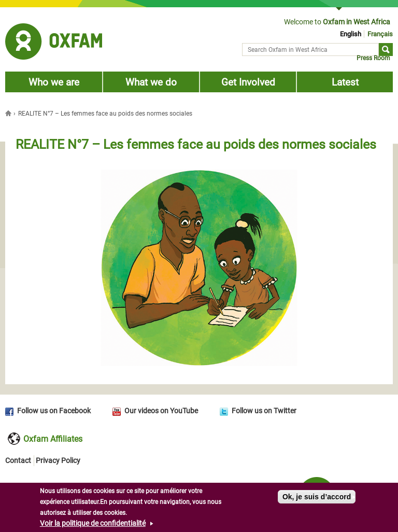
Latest (345, 82)
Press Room (373, 58)
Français (380, 34)
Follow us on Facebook (54, 411)
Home (9, 113)
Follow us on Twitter (264, 411)
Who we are (54, 82)
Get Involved (248, 82)
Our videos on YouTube (161, 411)
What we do (151, 82)
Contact (18, 460)
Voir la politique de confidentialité (93, 524)
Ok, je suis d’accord (317, 498)
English (351, 34)
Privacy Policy (58, 460)
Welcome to (337, 22)
